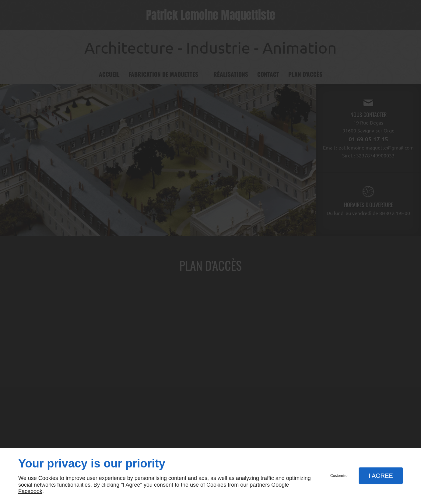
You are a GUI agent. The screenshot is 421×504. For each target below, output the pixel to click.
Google (280, 485)
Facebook (30, 491)
